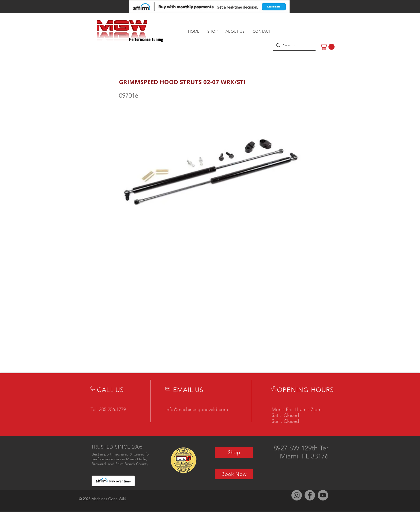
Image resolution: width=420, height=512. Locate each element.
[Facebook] (310, 495)
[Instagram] (297, 495)
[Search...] (294, 45)
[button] (327, 47)
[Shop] (234, 452)
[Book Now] (234, 474)
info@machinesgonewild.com (197, 409)
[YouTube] (323, 495)
